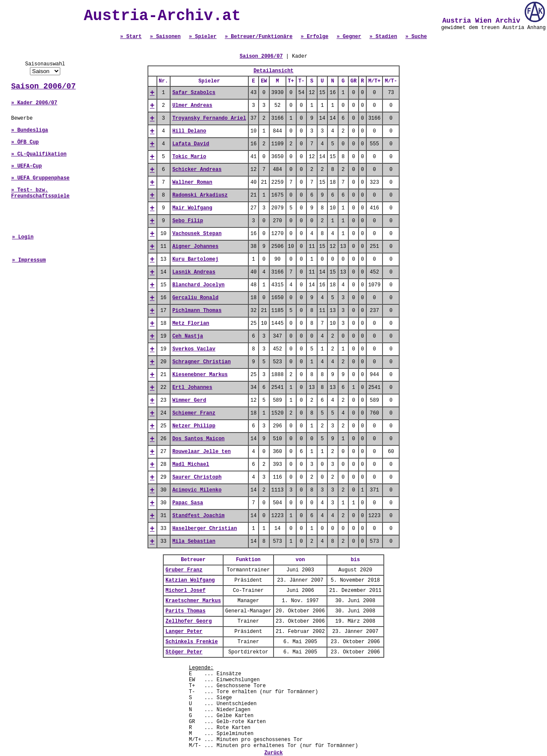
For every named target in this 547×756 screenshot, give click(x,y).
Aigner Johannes (195, 247)
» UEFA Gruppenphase (40, 178)
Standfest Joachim (198, 516)
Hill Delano (189, 131)
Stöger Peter (184, 652)
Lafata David (191, 144)
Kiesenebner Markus (200, 375)
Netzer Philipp (194, 426)
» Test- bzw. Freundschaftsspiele (40, 193)
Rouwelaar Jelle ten (201, 452)
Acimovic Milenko (197, 490)
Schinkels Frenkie (191, 642)
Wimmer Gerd (189, 400)
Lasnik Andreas (194, 272)
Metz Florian (191, 324)
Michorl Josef (185, 591)
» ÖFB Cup (25, 142)
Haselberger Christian (204, 529)
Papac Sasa (188, 503)
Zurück (273, 753)
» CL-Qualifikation (39, 154)
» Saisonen (165, 37)
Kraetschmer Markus (193, 601)
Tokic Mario (189, 157)
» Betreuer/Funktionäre (259, 37)
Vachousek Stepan (197, 234)
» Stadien (383, 37)
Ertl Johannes (192, 388)
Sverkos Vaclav (194, 349)
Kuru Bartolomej (195, 259)
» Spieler (203, 37)
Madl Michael (191, 465)
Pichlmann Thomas (197, 311)
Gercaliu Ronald (195, 298)
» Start (131, 37)
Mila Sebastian (194, 541)
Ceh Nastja (188, 336)
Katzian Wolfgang (190, 580)
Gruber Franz (184, 570)
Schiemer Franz (194, 413)
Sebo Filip (188, 221)
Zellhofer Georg (188, 621)
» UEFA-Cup (26, 166)
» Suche (416, 37)
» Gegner (349, 37)
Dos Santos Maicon (198, 439)
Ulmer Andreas (192, 106)
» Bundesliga (29, 130)
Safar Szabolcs (194, 93)
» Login (23, 237)
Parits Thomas (185, 611)
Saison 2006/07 (43, 86)
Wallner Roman (192, 182)
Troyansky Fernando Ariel (209, 118)
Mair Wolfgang (192, 208)
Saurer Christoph (197, 477)
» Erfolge (315, 37)
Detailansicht (273, 71)
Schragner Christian (201, 362)
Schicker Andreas (197, 170)
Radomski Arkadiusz (200, 195)
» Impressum (29, 260)
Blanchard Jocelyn (198, 285)
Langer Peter (184, 632)
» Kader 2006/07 (34, 103)
